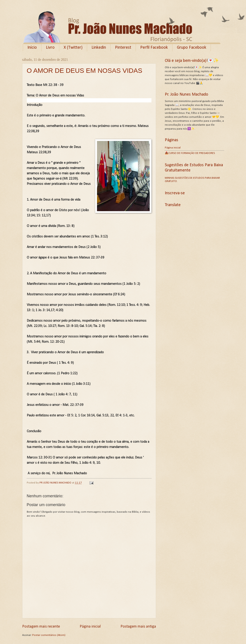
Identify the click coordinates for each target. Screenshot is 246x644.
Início (32, 48)
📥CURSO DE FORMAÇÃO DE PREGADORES (190, 153)
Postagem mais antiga (138, 627)
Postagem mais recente (41, 627)
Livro (50, 48)
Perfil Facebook (154, 48)
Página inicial (90, 627)
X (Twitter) (73, 48)
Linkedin (99, 48)
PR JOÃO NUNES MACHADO (56, 483)
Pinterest (123, 48)
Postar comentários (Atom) (49, 635)
